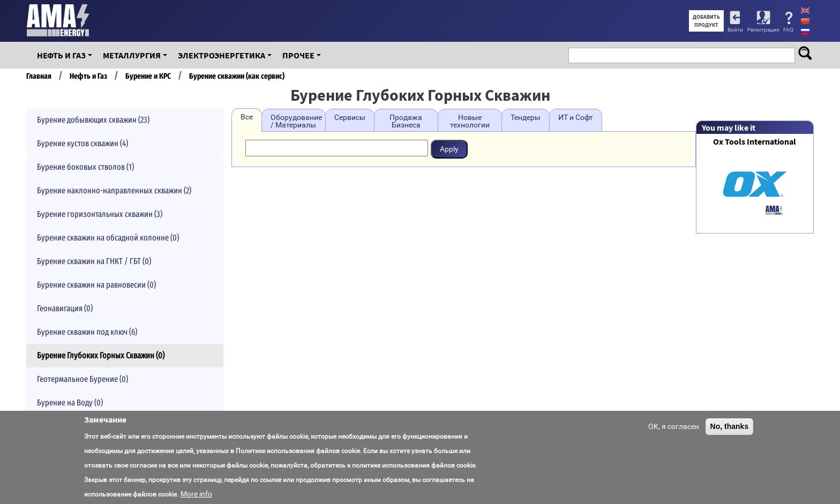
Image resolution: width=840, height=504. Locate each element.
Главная (39, 76)
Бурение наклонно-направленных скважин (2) (114, 190)
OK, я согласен (674, 426)
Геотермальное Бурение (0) (82, 379)
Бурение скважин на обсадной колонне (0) (108, 238)
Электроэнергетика (222, 55)
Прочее (298, 55)
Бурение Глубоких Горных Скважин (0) (101, 355)
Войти (735, 30)
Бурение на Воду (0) (70, 403)
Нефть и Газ (61, 55)
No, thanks (730, 426)
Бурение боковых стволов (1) (85, 167)
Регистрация (763, 30)
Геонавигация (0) (65, 308)
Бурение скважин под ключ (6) (87, 332)
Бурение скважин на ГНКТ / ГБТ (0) (94, 261)
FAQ (788, 30)
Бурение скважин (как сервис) (237, 76)
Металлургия (132, 55)
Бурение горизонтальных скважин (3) (100, 214)
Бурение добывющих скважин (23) (93, 120)
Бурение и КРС (148, 76)
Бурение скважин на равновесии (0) (96, 285)
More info (196, 494)
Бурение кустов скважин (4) (82, 143)
